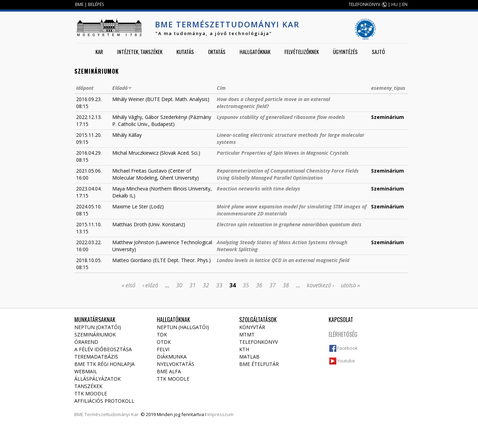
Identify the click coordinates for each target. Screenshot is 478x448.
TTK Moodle (91, 393)
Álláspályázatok (97, 379)
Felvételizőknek (302, 52)
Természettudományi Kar (112, 414)
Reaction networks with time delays (258, 189)
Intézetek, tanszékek (140, 52)
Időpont (85, 88)
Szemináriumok (95, 335)
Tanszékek (88, 386)
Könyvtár (252, 327)
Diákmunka (172, 357)
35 (246, 285)
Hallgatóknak (255, 52)
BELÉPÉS (96, 4)
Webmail (86, 371)
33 (219, 285)
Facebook (347, 348)
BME (79, 4)
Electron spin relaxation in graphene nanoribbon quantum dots (289, 224)
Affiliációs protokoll (104, 401)
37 (272, 285)
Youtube (346, 361)
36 (259, 285)
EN (405, 4)
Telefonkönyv (258, 342)
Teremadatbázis (96, 357)
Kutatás (185, 52)
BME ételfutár (259, 364)
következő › (320, 285)
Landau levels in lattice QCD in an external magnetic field (283, 260)
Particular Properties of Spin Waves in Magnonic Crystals (283, 153)
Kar (99, 52)
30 (179, 285)
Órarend (86, 342)
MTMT (247, 335)
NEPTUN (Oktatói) (98, 327)
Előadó (122, 88)
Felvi (163, 349)
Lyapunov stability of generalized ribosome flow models (281, 117)
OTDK (164, 342)
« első (129, 285)
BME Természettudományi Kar (227, 24)
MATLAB (249, 357)
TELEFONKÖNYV (364, 4)
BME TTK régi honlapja (105, 364)
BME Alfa (169, 371)
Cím (221, 88)
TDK (162, 335)
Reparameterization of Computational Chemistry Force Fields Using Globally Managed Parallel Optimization (288, 174)
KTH (244, 349)
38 (286, 285)
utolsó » (350, 285)
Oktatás (217, 52)
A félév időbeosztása (103, 349)
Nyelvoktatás (176, 364)
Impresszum (220, 414)
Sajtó (378, 52)
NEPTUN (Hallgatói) (183, 327)
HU (395, 4)
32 (206, 285)
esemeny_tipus (388, 88)
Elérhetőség (343, 334)
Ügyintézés (345, 52)
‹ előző (150, 285)
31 (193, 285)
